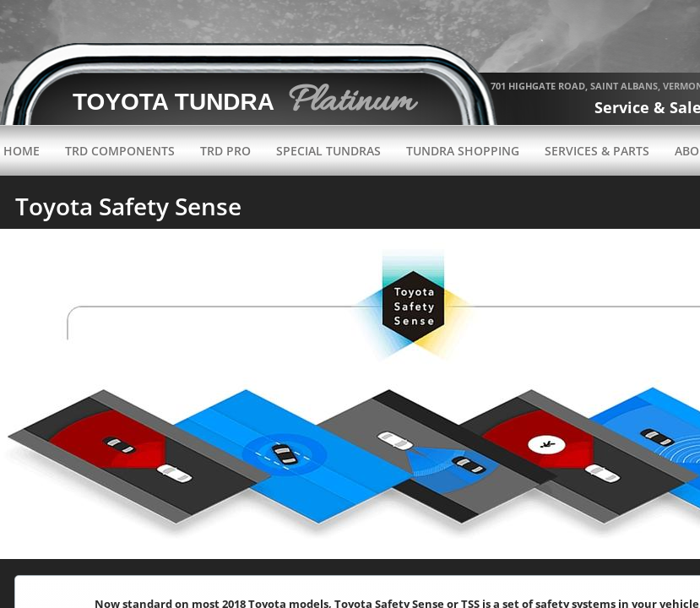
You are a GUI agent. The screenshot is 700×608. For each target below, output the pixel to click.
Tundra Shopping (463, 151)
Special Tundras (328, 151)
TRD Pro (225, 151)
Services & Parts (597, 151)
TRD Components (120, 151)
